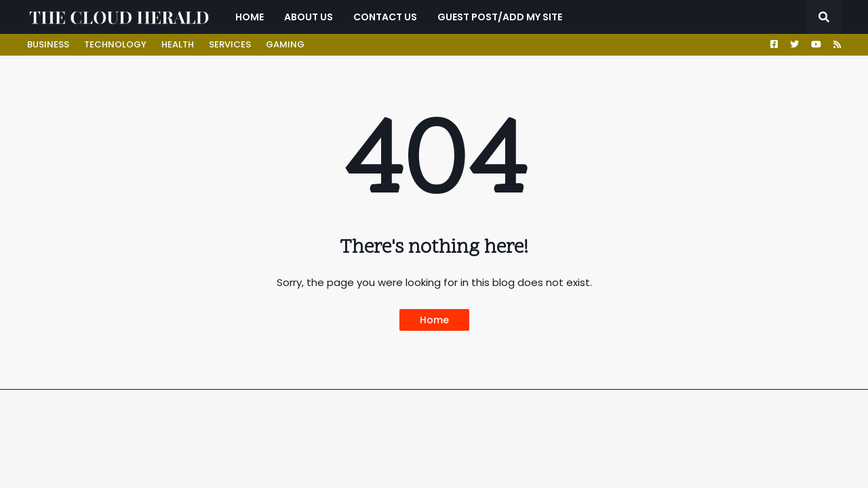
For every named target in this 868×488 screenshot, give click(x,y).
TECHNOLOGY (115, 44)
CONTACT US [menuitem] (385, 17)
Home (434, 320)
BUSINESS (48, 44)
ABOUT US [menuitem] (309, 17)
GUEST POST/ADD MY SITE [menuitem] (500, 17)
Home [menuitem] (250, 17)
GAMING (285, 44)
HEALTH (178, 44)
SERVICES (230, 44)
